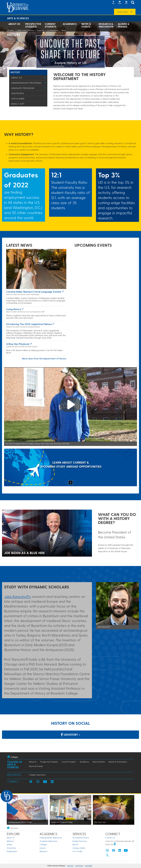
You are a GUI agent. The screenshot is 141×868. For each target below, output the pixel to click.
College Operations (37, 775)
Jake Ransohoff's (17, 596)
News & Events (86, 25)
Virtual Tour (11, 848)
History (64, 30)
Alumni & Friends (123, 25)
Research (43, 851)
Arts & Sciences (18, 18)
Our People (18, 93)
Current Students (50, 25)
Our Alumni (18, 99)
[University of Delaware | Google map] (115, 844)
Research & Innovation (106, 25)
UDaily (9, 844)
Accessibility (89, 866)
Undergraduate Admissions (51, 838)
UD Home (10, 30)
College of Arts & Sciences (25, 30)
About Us (14, 24)
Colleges (43, 844)
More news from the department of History (44, 358)
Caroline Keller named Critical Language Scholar (34, 292)
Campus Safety (79, 848)
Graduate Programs (23, 88)
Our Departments (53, 30)
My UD (75, 844)
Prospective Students (33, 25)
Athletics (10, 841)
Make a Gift (18, 104)
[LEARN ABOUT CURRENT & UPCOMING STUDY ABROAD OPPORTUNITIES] (70, 468)
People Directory (80, 841)
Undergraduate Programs (26, 83)
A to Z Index (78, 851)
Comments (70, 866)
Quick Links (122, 12)
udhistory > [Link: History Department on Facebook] (71, 735)
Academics (70, 24)
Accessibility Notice (81, 838)
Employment (12, 851)
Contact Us (110, 838)
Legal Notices (79, 866)
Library (43, 848)
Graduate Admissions (48, 841)
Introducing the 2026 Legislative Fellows (29, 324)
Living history (14, 309)
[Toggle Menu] (45, 78)
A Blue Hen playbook (18, 344)
